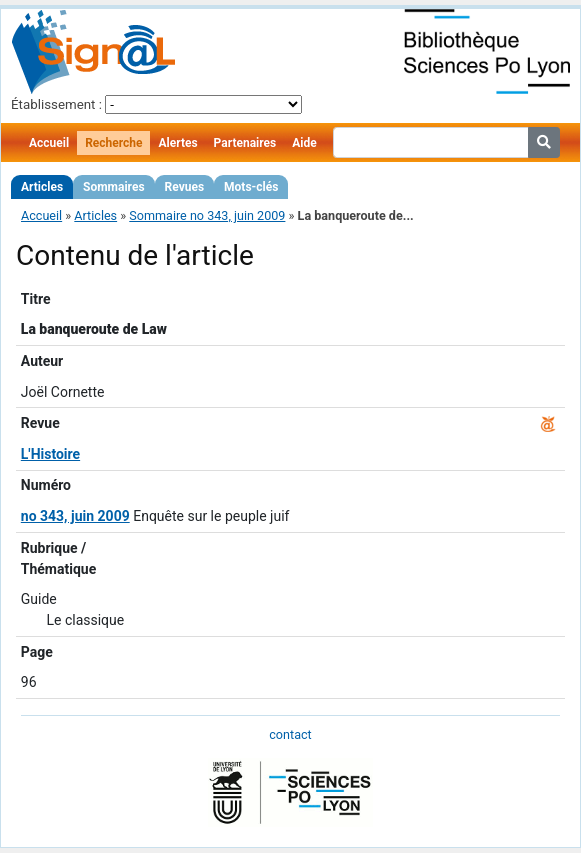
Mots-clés (251, 187)
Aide (304, 143)
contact (290, 734)
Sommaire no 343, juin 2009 (207, 215)
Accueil (49, 143)
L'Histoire (50, 454)
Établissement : (56, 104)
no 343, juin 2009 (75, 516)
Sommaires (113, 187)
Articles (42, 187)
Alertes (177, 143)
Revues (185, 187)
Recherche (113, 143)
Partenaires (245, 143)
